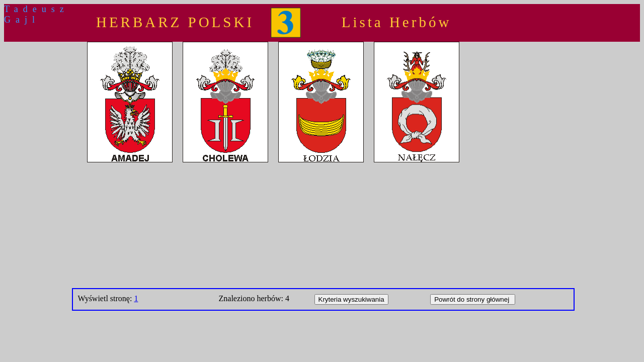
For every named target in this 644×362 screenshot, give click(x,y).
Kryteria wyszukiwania (351, 299)
